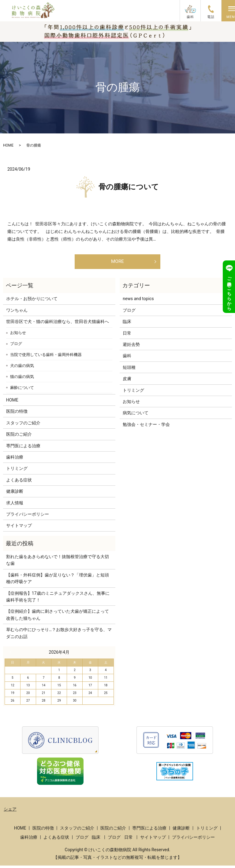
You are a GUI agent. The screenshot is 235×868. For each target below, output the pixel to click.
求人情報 (15, 505)
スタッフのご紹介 (23, 425)
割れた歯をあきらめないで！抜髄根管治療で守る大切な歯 (58, 562)
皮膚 (127, 381)
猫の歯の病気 (22, 379)
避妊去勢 (131, 347)
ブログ (16, 346)
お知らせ (18, 335)
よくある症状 (19, 482)
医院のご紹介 (19, 437)
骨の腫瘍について (129, 187)
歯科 (127, 358)
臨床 (127, 324)
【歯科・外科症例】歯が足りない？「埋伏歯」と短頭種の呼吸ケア (58, 581)
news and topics (138, 301)
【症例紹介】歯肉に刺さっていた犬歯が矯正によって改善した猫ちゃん (58, 617)
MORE (117, 262)
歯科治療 (15, 459)
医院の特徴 (17, 414)
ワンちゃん (17, 313)
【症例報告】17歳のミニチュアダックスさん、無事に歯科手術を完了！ (58, 599)
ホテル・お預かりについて (32, 301)
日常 (127, 336)
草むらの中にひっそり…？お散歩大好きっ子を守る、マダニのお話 (59, 635)
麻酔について (22, 390)
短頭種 (129, 370)
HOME (8, 145)
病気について (136, 415)
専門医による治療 (23, 448)
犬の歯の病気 (22, 368)
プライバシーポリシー (28, 517)
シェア (10, 812)
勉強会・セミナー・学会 (146, 427)
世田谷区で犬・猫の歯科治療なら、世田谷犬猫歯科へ (58, 324)
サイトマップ (19, 528)
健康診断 (15, 494)
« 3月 (12, 655)
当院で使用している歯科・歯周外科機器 (46, 357)
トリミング (17, 471)
